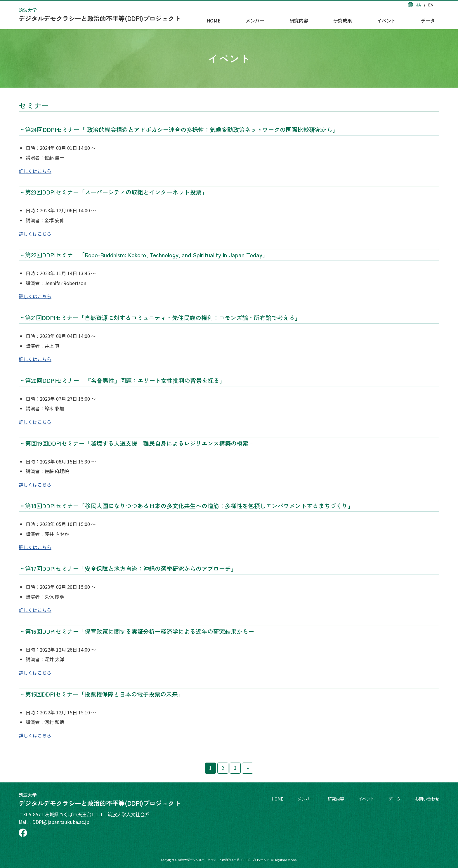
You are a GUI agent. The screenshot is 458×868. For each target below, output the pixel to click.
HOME (273, 18)
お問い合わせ (427, 799)
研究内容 (336, 18)
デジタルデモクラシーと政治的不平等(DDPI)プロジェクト (100, 15)
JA (418, 5)
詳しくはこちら (35, 171)
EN (431, 5)
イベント (402, 18)
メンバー (304, 18)
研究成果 (369, 18)
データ (432, 18)
